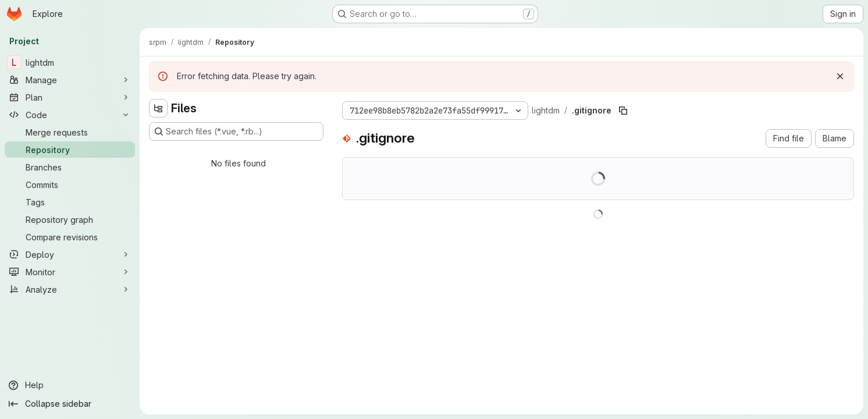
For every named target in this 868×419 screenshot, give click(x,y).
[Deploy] (70, 254)
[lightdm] (70, 62)
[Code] (70, 115)
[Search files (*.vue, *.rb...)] (236, 132)
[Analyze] (70, 289)
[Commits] (70, 184)
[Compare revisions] (70, 237)
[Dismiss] (840, 76)
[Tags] (70, 202)
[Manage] (70, 80)
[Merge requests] (70, 132)
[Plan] (70, 97)
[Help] (70, 385)
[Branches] (70, 167)
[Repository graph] (70, 219)
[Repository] (70, 150)
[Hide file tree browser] (158, 108)
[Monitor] (70, 272)
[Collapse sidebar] (70, 404)
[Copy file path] (623, 111)
